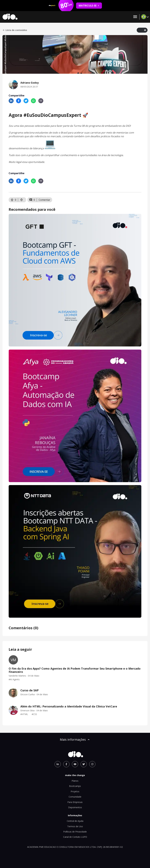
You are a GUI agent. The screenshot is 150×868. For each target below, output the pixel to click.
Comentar (44, 200)
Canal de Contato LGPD (75, 837)
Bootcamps (75, 786)
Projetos (75, 791)
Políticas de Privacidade (75, 832)
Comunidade (75, 797)
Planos (75, 781)
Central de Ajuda (75, 821)
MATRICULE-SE (89, 6)
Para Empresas (75, 802)
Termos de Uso (75, 826)
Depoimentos (75, 807)
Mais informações (75, 740)
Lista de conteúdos (15, 30)
